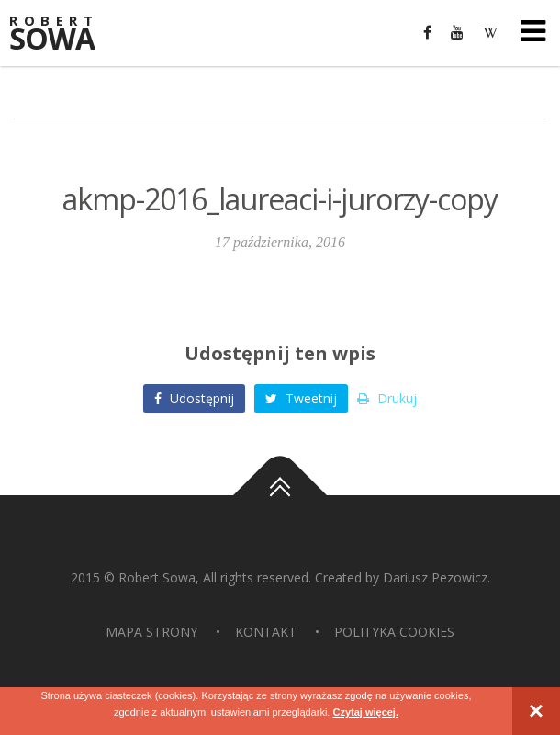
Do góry (280, 495)
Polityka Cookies (394, 632)
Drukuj (387, 398)
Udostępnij (194, 398)
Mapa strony (151, 632)
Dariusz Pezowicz (435, 577)
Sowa (64, 34)
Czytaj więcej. (365, 712)
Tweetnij (301, 398)
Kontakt (266, 632)
